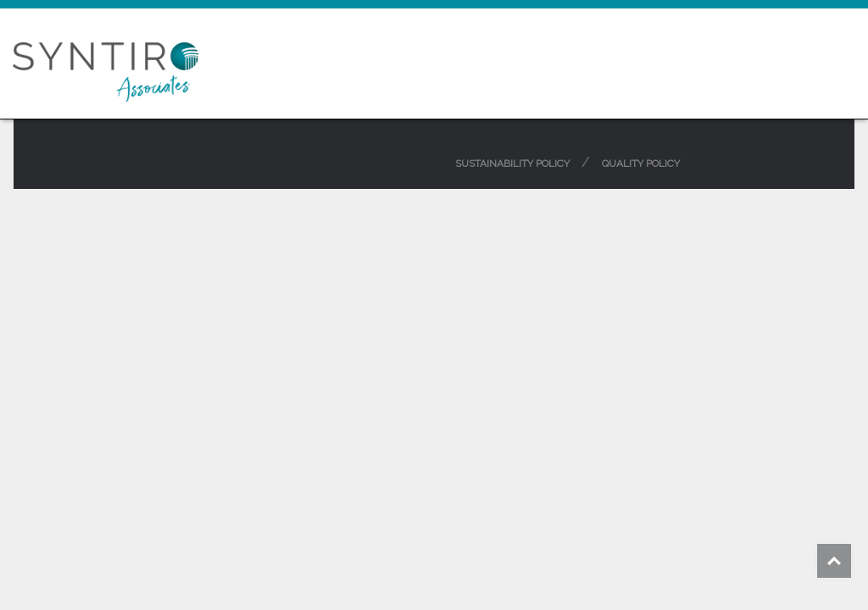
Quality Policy (641, 164)
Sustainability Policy (512, 164)
